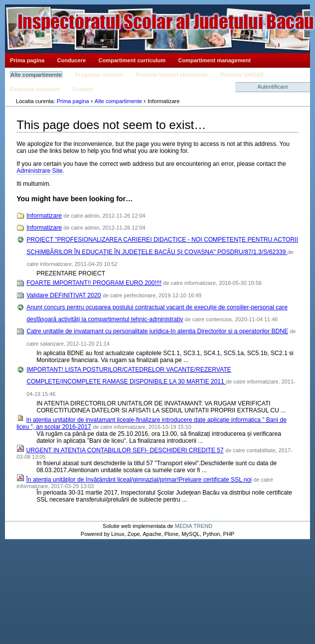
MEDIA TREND (194, 526)
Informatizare (44, 216)
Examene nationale (35, 89)
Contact (82, 89)
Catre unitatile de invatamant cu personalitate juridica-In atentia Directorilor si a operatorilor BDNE (157, 331)
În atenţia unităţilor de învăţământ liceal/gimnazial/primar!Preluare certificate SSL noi (139, 480)
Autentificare (273, 87)
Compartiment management (215, 60)
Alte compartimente (36, 75)
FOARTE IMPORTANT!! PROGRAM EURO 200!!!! (94, 283)
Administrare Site (39, 171)
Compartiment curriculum (132, 60)
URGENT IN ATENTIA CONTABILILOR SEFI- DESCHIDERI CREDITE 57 (125, 450)
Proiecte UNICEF (242, 75)
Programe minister (99, 75)
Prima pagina (27, 60)
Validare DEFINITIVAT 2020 (64, 295)
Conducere (72, 60)
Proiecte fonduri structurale (172, 75)
